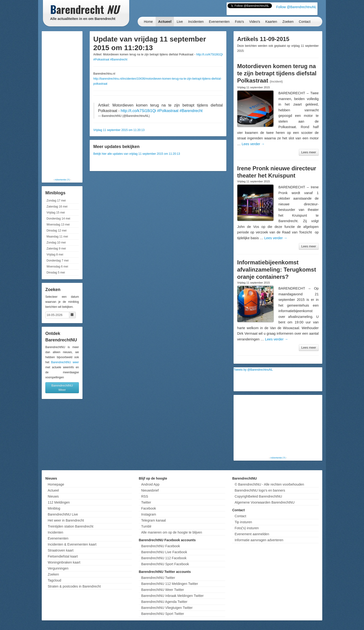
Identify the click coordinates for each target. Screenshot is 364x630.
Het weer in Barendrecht (66, 520)
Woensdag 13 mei (58, 225)
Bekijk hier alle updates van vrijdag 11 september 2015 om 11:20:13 (137, 154)
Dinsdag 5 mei (56, 273)
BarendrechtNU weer (65, 362)
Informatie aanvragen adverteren (259, 540)
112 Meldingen (59, 502)
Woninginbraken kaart (64, 562)
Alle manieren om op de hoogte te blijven (172, 532)
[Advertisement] (62, 104)
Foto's (240, 22)
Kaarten (271, 22)
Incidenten (196, 22)
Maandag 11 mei (57, 237)
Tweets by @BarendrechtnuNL (253, 370)
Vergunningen (58, 568)
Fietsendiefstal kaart (63, 556)
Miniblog (54, 508)
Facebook (149, 508)
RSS (145, 496)
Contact (305, 22)
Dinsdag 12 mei (56, 231)
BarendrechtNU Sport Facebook (165, 564)
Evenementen (219, 22)
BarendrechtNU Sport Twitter (163, 614)
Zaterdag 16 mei (57, 207)
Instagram (149, 514)
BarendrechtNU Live (63, 514)
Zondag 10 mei (56, 243)
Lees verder (253, 144)
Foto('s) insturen (247, 528)
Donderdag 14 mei (58, 219)
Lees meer (309, 152)
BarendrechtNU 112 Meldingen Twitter (170, 584)
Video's (255, 22)
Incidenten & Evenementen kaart (72, 544)
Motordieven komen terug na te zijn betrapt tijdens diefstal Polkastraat (277, 73)
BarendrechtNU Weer (62, 388)
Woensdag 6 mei (57, 267)
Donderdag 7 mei (58, 261)
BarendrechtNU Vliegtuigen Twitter (167, 608)
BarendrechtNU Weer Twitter (163, 590)
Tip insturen (243, 522)
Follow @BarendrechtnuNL (296, 7)
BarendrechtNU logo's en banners (260, 490)
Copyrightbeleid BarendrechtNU (258, 496)
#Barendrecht (119, 59)
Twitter (146, 502)
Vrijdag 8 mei (55, 255)
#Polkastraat (101, 59)
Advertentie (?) (62, 180)
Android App (150, 484)
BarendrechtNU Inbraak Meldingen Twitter (172, 596)
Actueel (165, 21)
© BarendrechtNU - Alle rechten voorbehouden (269, 484)
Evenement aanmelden (252, 534)
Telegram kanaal (154, 520)
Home (148, 22)
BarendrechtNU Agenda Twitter (164, 602)
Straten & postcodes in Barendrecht (74, 586)
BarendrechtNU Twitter (158, 578)
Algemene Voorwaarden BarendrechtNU (264, 502)
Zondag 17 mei (56, 201)
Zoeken (288, 22)
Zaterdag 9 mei (56, 249)
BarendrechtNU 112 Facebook (164, 558)
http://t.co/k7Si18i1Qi (209, 54)
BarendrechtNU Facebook (161, 546)
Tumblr (146, 526)
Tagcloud (54, 580)
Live (180, 22)
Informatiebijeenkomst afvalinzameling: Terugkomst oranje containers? (277, 270)
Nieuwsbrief (150, 490)
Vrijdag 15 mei (56, 213)
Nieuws (53, 496)
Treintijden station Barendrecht (70, 526)
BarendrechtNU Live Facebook (164, 552)
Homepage (56, 484)
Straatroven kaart (61, 550)
